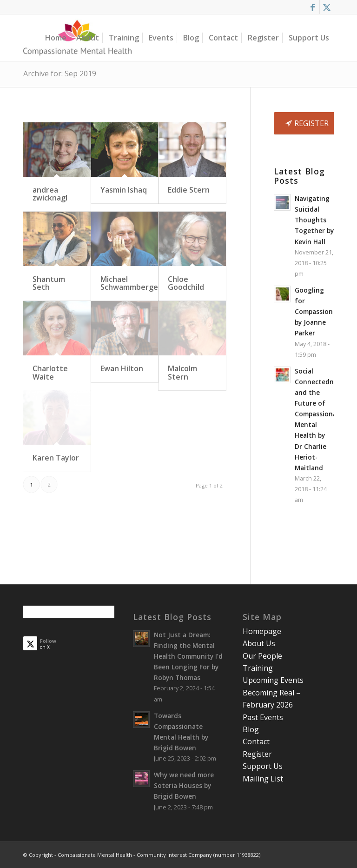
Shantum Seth (49, 283)
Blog (251, 729)
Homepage (262, 631)
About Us (259, 643)
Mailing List (263, 779)
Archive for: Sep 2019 (60, 73)
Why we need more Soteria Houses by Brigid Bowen (184, 785)
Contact (256, 741)
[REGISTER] (308, 123)
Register (257, 754)
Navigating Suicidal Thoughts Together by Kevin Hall (314, 220)
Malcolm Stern (182, 373)
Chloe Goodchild (186, 283)
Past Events (263, 717)
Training (258, 668)
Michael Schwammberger (131, 283)
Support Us (263, 766)
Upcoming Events (273, 680)
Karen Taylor (56, 458)
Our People (262, 656)
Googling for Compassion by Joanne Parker (314, 311)
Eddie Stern (189, 190)
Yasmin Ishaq (124, 190)
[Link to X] (327, 7)
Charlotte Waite (50, 373)
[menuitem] (56, 38)
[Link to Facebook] (313, 7)
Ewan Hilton (122, 368)
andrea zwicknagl (50, 194)
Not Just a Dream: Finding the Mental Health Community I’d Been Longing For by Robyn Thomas (188, 656)
